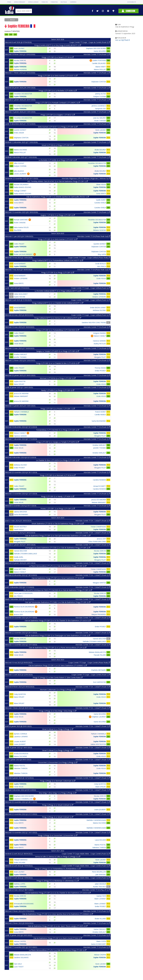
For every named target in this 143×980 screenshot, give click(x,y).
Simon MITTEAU (20, 569)
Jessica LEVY (101, 539)
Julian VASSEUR (100, 884)
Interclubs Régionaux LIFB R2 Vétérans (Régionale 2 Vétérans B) (86, 178)
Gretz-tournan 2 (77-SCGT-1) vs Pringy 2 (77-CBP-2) (58, 127)
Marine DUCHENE (20, 150)
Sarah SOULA (19, 529)
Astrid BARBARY (20, 264)
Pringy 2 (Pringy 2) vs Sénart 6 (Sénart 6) (58, 805)
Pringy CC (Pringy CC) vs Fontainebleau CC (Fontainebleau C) (58, 869)
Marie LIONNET (100, 899)
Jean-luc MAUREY (100, 118)
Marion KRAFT (101, 67)
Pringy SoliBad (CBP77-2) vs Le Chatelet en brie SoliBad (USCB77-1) (58, 303)
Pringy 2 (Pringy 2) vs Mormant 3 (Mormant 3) (58, 781)
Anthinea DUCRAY (99, 310)
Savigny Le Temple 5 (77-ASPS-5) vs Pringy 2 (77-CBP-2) (58, 351)
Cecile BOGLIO (101, 264)
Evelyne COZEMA (100, 97)
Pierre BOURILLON (99, 872)
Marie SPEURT (19, 384)
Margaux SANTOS (99, 583)
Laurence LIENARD (21, 737)
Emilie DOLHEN (19, 862)
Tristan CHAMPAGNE (98, 527)
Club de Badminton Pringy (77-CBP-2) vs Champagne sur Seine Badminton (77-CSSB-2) (58, 636)
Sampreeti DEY (100, 109)
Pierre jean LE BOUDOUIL (23, 593)
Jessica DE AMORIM (21, 393)
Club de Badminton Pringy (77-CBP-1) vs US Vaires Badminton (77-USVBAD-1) (58, 665)
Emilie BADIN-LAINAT (98, 308)
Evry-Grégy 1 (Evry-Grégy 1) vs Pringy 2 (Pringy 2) (58, 793)
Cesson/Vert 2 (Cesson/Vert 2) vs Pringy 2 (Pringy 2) (58, 762)
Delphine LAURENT (99, 717)
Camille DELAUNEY (99, 63)
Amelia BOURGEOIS (21, 754)
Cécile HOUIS (101, 278)
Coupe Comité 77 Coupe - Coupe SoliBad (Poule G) (91, 288)
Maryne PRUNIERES (99, 614)
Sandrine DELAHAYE (21, 957)
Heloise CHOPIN (20, 941)
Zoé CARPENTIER (99, 682)
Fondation (54, 2)
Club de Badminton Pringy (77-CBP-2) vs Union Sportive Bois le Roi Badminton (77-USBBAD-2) (58, 914)
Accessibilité (132, 2)
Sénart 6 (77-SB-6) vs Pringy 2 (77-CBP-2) (58, 145)
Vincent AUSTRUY (20, 527)
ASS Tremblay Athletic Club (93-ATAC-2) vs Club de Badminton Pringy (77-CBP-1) (58, 181)
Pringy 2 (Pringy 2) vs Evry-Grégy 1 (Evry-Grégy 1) (58, 711)
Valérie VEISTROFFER (98, 744)
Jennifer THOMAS (20, 357)
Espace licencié (33, 2)
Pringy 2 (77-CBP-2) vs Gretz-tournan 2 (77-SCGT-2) (58, 239)
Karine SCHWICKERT (98, 944)
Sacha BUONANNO (99, 421)
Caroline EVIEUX (100, 203)
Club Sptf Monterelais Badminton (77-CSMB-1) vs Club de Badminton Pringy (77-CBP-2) (58, 602)
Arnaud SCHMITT (100, 486)
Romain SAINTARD (21, 220)
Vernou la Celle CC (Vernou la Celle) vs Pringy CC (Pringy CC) (58, 857)
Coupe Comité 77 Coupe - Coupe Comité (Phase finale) (89, 663)
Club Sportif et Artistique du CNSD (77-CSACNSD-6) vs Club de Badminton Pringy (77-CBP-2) (58, 590)
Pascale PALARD (100, 655)
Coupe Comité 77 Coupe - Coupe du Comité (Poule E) (90, 42)
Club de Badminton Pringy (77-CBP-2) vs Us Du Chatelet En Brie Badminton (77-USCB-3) (58, 621)
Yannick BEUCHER (20, 551)
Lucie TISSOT (19, 967)
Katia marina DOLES (21, 227)
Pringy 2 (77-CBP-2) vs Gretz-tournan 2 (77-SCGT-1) (58, 76)
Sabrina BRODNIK (20, 512)
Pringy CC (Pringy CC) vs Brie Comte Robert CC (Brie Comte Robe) (58, 678)
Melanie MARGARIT (21, 396)
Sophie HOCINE (19, 297)
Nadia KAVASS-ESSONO (23, 187)
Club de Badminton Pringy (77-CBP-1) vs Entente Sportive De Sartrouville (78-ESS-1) (58, 197)
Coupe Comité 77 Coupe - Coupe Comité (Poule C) (91, 675)
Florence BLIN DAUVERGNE (24, 607)
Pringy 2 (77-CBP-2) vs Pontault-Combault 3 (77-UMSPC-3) (58, 103)
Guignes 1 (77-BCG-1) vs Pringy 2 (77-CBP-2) (58, 215)
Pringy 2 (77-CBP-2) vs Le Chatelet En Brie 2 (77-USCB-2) (58, 363)
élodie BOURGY (100, 150)
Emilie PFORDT (100, 371)
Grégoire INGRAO (100, 333)
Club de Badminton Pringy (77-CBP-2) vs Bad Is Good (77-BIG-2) (58, 938)
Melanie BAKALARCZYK (97, 652)
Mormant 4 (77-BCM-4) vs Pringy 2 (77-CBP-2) (58, 378)
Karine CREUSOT (100, 929)
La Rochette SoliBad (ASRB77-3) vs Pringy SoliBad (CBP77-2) (58, 291)
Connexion (128, 11)
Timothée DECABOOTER (23, 94)
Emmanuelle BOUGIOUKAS (24, 904)
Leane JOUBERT (20, 744)
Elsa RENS (18, 230)
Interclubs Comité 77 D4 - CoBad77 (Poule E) (93, 521)
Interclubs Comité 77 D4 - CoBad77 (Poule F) (93, 687)
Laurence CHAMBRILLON (23, 799)
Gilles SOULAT (19, 163)
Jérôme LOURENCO (99, 106)
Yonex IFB (45, 2)
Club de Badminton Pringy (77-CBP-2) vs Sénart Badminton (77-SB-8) (58, 578)
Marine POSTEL (20, 766)
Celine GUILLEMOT (21, 294)
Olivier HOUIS (101, 184)
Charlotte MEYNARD (98, 670)
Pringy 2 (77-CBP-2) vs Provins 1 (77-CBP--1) (58, 409)
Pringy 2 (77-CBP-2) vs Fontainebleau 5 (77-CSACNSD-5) (58, 330)
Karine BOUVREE (100, 51)
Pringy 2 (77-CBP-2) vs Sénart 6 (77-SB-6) (58, 57)
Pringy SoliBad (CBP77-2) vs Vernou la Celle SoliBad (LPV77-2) (58, 318)
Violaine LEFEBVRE (21, 278)
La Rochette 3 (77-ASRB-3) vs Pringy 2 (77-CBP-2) (58, 160)
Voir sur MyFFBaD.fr (123, 40)
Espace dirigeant (20, 2)
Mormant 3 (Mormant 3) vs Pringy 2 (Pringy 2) (58, 690)
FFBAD (9, 2)
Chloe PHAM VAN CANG (97, 542)
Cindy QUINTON (20, 694)
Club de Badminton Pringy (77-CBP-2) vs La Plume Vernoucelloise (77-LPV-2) (58, 648)
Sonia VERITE (101, 194)
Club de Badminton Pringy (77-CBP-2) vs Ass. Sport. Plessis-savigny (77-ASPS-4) (58, 926)
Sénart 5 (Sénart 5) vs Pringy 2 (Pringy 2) (58, 750)
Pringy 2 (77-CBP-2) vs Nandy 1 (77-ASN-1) (58, 496)
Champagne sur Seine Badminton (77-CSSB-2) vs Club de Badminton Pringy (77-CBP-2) (58, 548)
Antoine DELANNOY (21, 184)
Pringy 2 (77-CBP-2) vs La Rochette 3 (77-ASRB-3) (58, 91)
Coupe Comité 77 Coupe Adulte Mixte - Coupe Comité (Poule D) (86, 854)
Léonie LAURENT (20, 174)
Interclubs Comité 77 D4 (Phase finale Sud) (94, 236)
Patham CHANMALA (21, 412)
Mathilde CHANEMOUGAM (96, 820)
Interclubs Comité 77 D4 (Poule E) (97, 327)
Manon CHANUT (100, 336)
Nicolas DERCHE (20, 60)
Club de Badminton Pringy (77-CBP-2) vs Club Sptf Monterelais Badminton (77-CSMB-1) (58, 536)
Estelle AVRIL (19, 557)
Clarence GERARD (99, 341)
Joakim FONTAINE (99, 60)
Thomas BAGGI (100, 368)
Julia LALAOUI (19, 171)
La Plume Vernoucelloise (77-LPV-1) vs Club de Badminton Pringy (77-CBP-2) (58, 950)
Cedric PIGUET (19, 244)
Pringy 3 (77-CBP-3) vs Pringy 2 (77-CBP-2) (58, 273)
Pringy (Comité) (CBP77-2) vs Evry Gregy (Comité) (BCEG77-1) (58, 45)
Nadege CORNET (20, 191)
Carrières (73, 2)
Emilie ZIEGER (19, 133)
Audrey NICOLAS (100, 344)
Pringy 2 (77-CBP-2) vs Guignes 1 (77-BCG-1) (58, 115)
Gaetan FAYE (101, 896)
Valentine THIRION (21, 768)
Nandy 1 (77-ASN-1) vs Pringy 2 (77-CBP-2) (58, 390)
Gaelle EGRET (101, 200)
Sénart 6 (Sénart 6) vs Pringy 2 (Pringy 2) (58, 729)
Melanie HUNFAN (20, 69)
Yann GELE (18, 964)
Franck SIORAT (100, 412)
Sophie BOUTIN (20, 381)
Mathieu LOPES (19, 884)
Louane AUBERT (20, 741)
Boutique (64, 2)
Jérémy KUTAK (101, 94)
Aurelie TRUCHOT (99, 887)
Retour (12, 20)
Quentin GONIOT (20, 130)
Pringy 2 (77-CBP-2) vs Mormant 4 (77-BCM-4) (58, 475)
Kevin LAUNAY (19, 48)
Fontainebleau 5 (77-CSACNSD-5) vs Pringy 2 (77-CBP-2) (58, 430)
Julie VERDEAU (101, 875)
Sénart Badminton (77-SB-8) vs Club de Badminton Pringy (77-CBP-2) (58, 524)
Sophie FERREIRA (20, 51)
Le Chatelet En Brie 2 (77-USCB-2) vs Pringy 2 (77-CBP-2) (58, 460)
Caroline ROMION (99, 480)
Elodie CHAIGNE (100, 121)
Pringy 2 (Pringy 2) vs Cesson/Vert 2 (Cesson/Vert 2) (58, 835)
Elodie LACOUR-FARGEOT (23, 254)
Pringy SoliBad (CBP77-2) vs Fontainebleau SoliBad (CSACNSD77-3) (58, 260)
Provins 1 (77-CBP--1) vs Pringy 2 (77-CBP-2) (58, 509)
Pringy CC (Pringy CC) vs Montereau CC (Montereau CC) (58, 881)
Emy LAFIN (102, 254)
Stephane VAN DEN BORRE (96, 48)
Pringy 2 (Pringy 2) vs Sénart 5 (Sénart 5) (58, 817)
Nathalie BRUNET (20, 560)
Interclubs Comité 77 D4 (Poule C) (97, 54)
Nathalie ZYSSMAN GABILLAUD (25, 554)
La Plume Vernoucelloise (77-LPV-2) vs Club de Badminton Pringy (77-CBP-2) (58, 566)
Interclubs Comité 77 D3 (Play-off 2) (96, 890)
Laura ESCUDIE (100, 840)
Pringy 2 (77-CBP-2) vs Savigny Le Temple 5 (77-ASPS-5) (58, 442)
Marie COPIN (101, 941)
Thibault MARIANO (21, 860)
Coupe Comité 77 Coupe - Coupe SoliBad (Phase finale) (89, 258)
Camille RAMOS (100, 415)
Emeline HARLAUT (21, 354)
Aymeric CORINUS (20, 734)
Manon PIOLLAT (100, 69)
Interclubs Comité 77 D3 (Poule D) (97, 911)
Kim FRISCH (102, 266)
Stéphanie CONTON (99, 82)
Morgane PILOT (100, 357)
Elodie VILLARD (100, 919)
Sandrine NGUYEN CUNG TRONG (94, 322)
